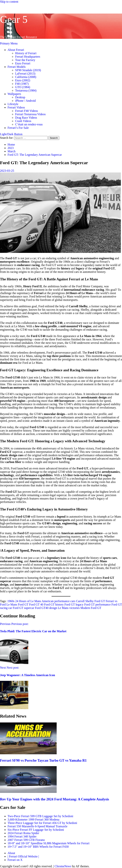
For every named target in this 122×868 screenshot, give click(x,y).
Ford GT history (54, 604)
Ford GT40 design (46, 608)
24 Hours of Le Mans (28, 601)
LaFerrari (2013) (25, 74)
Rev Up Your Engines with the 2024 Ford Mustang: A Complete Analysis (54, 799)
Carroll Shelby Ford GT (90, 601)
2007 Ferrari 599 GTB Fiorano (26, 840)
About (11, 853)
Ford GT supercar (24, 608)
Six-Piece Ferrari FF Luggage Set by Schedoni (36, 830)
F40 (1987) (22, 84)
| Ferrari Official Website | (23, 856)
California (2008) (26, 77)
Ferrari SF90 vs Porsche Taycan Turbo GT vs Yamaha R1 (43, 760)
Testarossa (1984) (26, 90)
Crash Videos (23, 121)
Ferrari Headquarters (28, 57)
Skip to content (9, 2)
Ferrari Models (17, 67)
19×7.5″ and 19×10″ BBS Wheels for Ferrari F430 (38, 847)
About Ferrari (16, 50)
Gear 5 (14, 19)
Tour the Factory (25, 60)
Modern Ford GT (91, 608)
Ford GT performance (97, 604)
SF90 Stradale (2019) (28, 70)
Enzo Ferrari (23, 63)
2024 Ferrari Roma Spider (23, 833)
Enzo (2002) (23, 80)
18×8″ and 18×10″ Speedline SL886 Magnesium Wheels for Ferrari (49, 843)
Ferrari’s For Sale (18, 128)
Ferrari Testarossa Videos (30, 114)
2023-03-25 (7, 171)
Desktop (20, 97)
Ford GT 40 (36, 604)
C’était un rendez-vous (29, 124)
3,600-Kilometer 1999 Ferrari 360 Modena (33, 820)
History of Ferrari (26, 53)
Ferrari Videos (16, 107)
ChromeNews (63, 866)
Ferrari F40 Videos (27, 111)
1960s (11, 601)
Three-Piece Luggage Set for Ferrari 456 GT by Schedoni (42, 823)
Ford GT (23, 604)
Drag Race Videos (26, 118)
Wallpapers (14, 94)
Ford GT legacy (74, 604)
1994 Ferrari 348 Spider (22, 836)
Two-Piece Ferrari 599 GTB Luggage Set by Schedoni (40, 816)
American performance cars (59, 601)
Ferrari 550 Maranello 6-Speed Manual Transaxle (37, 826)
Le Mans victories (69, 608)
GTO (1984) (23, 87)
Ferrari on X (15, 860)
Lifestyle (13, 104)
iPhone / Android (25, 101)
